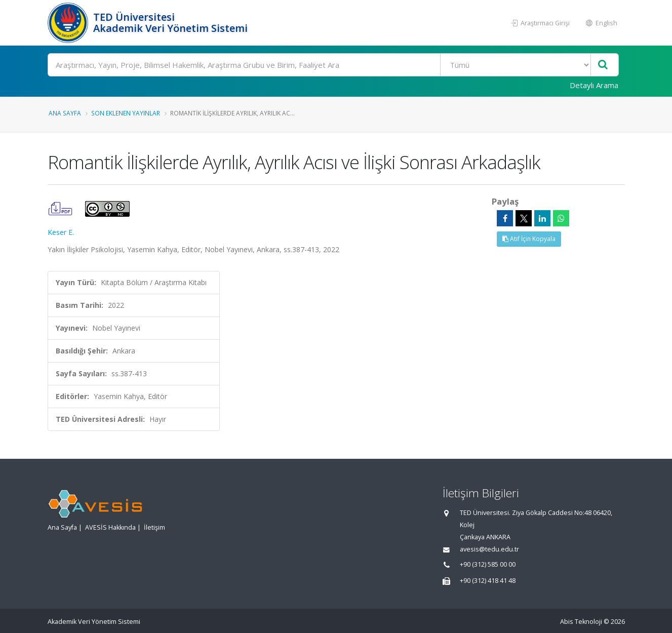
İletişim (154, 527)
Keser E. (61, 232)
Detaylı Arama (594, 85)
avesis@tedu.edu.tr (489, 549)
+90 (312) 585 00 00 (488, 564)
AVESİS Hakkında (110, 527)
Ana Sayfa (65, 113)
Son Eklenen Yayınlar (126, 113)
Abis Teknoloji (581, 622)
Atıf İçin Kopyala (529, 239)
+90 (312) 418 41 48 (488, 581)
